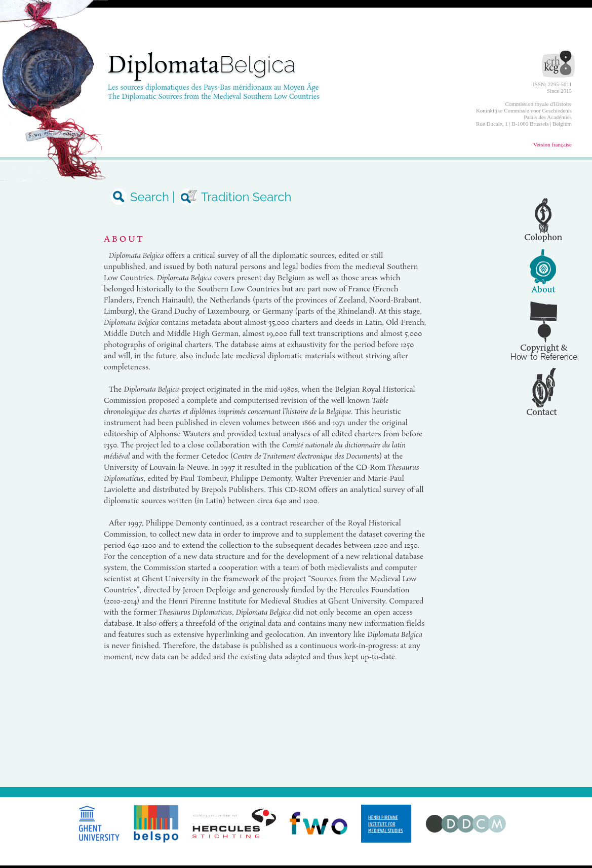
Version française (552, 144)
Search (141, 197)
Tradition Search (235, 197)
